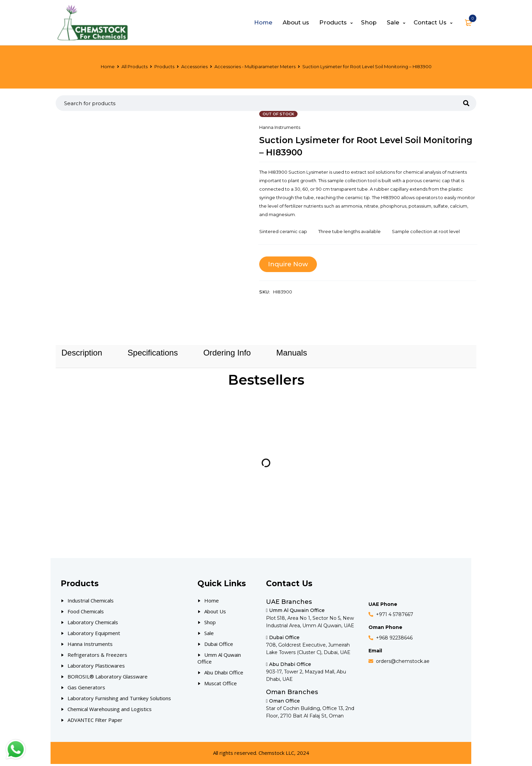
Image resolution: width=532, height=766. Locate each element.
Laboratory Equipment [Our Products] (94, 635)
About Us (215, 613)
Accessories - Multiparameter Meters (255, 66)
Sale (209, 635)
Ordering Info (227, 354)
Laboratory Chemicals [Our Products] (93, 624)
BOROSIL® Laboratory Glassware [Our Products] (108, 678)
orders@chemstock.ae (403, 663)
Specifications (153, 354)
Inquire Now (289, 264)
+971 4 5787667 (395, 617)
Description (82, 354)
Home (108, 66)
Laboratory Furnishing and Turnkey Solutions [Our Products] (119, 700)
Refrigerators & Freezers (97, 657)
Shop (210, 624)
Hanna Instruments (280, 127)
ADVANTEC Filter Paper (95, 722)
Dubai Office (219, 646)
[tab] (82, 354)
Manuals (292, 354)
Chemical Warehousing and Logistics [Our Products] (110, 711)
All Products (135, 66)
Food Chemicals (86, 613)
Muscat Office (221, 685)
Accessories (194, 66)
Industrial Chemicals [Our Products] (91, 602)
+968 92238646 (394, 640)
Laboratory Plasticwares (96, 668)
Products (164, 66)
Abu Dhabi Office (224, 674)
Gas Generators (86, 689)
